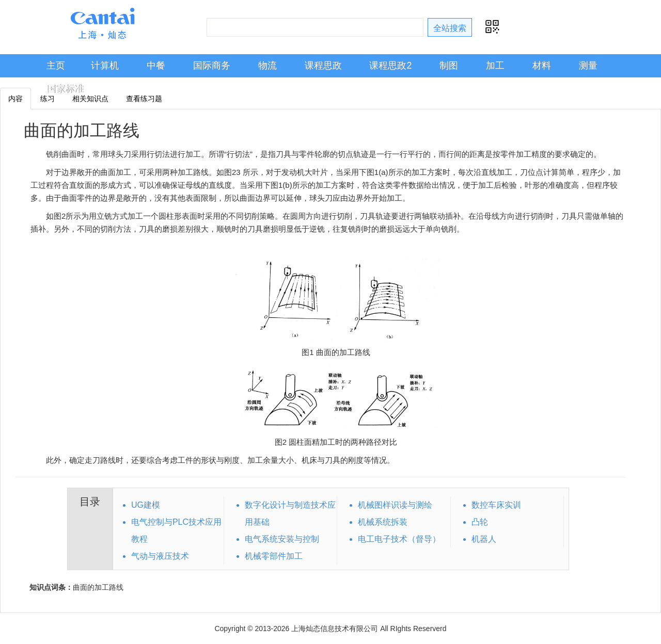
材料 (542, 66)
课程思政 (323, 66)
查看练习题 (144, 99)
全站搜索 (450, 28)
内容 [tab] (15, 99)
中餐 (156, 66)
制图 (449, 66)
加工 (495, 66)
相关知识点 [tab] (90, 99)
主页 (56, 66)
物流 (267, 66)
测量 (588, 66)
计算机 (105, 66)
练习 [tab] (48, 99)
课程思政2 (390, 66)
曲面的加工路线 (82, 131)
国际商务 (212, 66)
